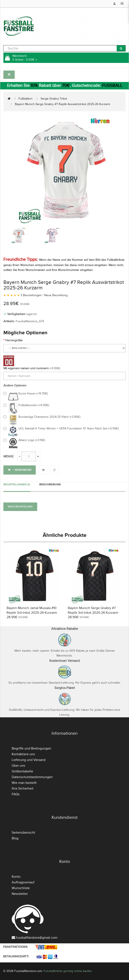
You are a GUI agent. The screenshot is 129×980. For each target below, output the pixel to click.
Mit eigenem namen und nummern (26, 368)
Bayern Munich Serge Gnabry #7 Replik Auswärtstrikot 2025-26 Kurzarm (62, 104)
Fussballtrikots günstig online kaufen (68, 971)
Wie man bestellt (24, 783)
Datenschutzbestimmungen (32, 777)
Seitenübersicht (23, 833)
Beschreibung (50, 484)
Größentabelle (22, 771)
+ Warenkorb (20, 470)
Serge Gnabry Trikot (54, 99)
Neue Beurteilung (56, 295)
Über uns (18, 766)
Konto (16, 877)
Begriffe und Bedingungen (31, 748)
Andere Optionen (15, 385)
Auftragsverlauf (23, 882)
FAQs (16, 794)
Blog (15, 838)
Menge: (9, 456)
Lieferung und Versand (29, 760)
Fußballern (26, 99)
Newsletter (20, 894)
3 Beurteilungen (31, 295)
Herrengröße (14, 340)
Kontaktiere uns (23, 754)
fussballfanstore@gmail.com (37, 938)
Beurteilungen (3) (17, 484)
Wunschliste (21, 888)
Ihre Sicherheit (23, 788)
